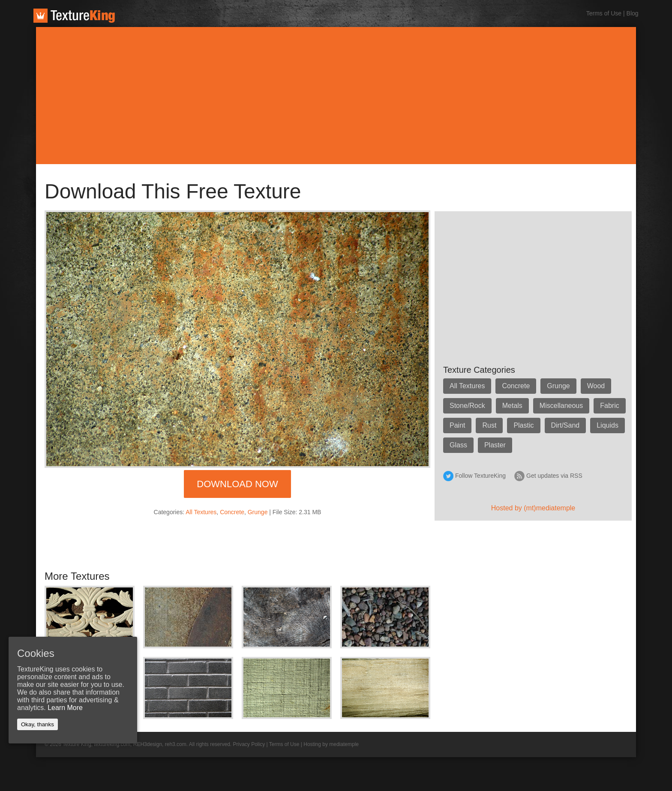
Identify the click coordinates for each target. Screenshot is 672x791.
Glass (458, 445)
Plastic (523, 425)
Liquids (607, 425)
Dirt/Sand (565, 425)
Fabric (609, 406)
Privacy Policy (249, 744)
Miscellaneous (561, 406)
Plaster (495, 445)
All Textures (201, 512)
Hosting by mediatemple (331, 744)
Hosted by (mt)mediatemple (533, 508)
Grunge (258, 512)
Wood (596, 386)
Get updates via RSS (554, 476)
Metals (512, 406)
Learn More (65, 708)
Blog (633, 13)
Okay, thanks (37, 724)
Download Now (237, 484)
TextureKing (74, 16)
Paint (457, 425)
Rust (489, 425)
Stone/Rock (467, 406)
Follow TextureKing (480, 476)
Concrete (232, 512)
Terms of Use (604, 13)
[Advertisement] (336, 96)
